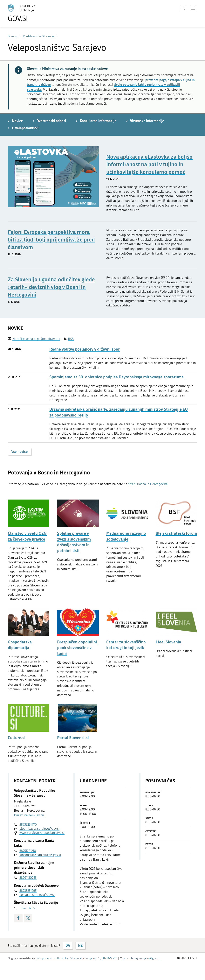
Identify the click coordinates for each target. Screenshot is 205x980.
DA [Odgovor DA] (68, 945)
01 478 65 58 (28, 908)
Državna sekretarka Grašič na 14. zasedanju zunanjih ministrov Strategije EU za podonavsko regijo (119, 412)
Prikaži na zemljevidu (29, 815)
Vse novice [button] (20, 451)
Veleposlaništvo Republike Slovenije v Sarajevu (66, 958)
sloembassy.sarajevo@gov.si (39, 829)
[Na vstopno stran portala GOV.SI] (32, 13)
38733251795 (28, 891)
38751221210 (28, 851)
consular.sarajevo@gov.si (37, 895)
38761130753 (28, 878)
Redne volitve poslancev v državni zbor (85, 349)
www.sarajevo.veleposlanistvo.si (40, 833)
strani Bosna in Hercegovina (148, 484)
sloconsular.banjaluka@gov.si (40, 855)
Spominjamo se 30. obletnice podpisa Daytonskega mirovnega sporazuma (116, 377)
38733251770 (28, 824)
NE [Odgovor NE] (80, 945)
